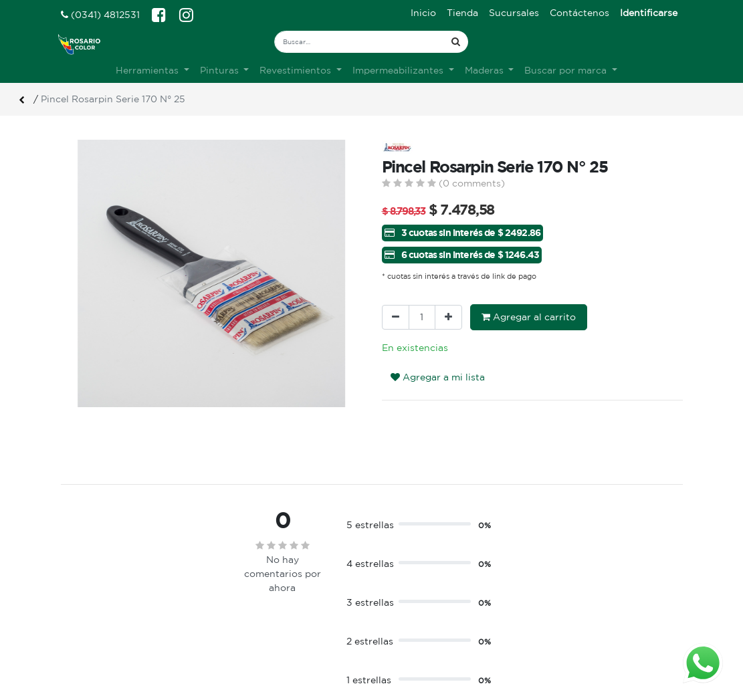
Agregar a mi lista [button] (438, 377)
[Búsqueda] (456, 42)
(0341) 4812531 (100, 15)
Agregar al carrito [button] (529, 317)
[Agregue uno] (448, 317)
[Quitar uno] (396, 317)
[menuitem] (423, 13)
